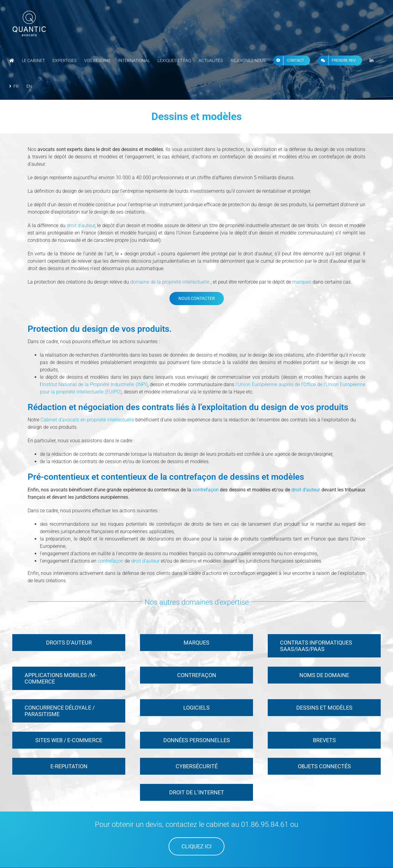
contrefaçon (206, 490)
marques (302, 282)
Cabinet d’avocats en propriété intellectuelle (87, 420)
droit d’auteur (81, 225)
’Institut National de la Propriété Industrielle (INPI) (94, 384)
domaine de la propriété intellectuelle (169, 282)
